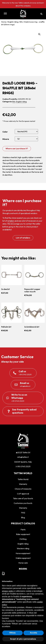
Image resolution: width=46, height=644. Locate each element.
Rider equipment (23, 534)
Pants (23, 530)
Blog (23, 517)
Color (5, 132)
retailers (11, 221)
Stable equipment (23, 558)
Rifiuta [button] (13, 633)
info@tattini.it (23, 457)
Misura (6, 139)
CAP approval (23, 494)
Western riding (23, 548)
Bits (21, 22)
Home (4, 22)
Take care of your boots (23, 498)
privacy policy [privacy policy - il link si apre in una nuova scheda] (8, 591)
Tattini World (23, 479)
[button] (8, 14)
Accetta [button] (33, 633)
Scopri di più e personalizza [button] (23, 639)
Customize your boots (23, 503)
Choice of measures (23, 489)
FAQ (23, 513)
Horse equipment (23, 553)
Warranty (23, 484)
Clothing (23, 539)
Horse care (23, 563)
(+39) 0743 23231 (23, 466)
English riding (13, 22)
